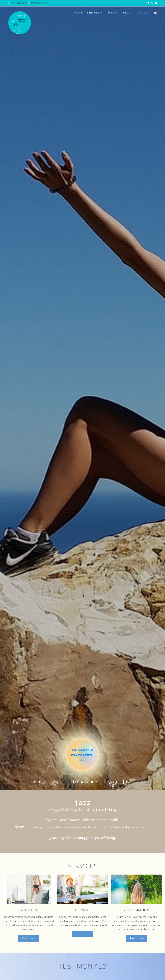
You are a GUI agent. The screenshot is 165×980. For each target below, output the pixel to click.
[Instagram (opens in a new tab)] (152, 3)
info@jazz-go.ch (39, 3)
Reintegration (136, 910)
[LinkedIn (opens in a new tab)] (155, 3)
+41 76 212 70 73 (19, 3)
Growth (82, 910)
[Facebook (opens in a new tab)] (148, 3)
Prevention (29, 910)
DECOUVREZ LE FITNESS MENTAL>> (83, 771)
